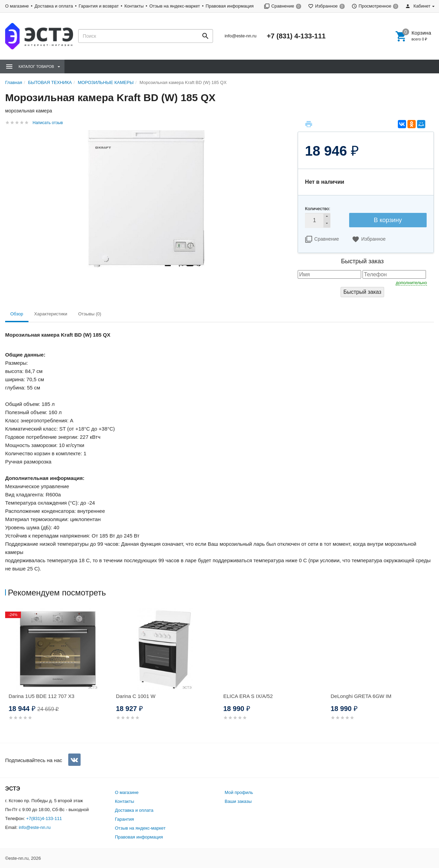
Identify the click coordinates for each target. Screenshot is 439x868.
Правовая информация (230, 6)
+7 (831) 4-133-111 (296, 36)
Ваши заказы (238, 801)
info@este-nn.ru (241, 36)
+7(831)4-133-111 (44, 818)
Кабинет (418, 6)
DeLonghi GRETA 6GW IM (361, 696)
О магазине (17, 6)
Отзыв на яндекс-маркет (175, 6)
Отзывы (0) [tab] (90, 314)
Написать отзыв (48, 123)
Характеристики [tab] (51, 314)
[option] (59, 672)
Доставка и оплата (54, 6)
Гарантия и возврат (99, 6)
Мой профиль (239, 792)
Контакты (134, 6)
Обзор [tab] (17, 314)
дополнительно (411, 283)
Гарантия (124, 819)
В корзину (388, 220)
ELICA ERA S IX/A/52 (248, 696)
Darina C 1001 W (136, 696)
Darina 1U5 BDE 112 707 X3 (41, 696)
